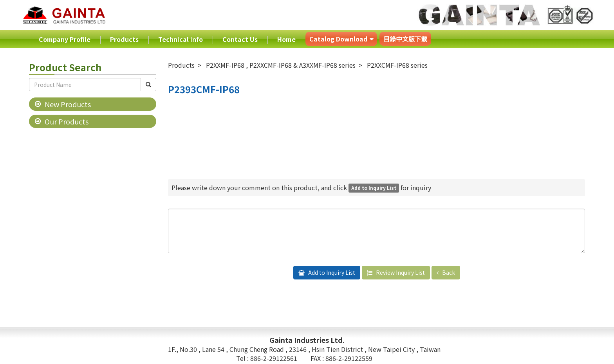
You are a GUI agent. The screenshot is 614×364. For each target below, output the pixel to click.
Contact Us (240, 39)
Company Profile (65, 39)
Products (124, 39)
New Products (68, 104)
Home (286, 39)
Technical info (181, 39)
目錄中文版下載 (405, 39)
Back (448, 272)
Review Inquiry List (400, 272)
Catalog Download (339, 39)
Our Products (67, 121)
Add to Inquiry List (331, 272)
